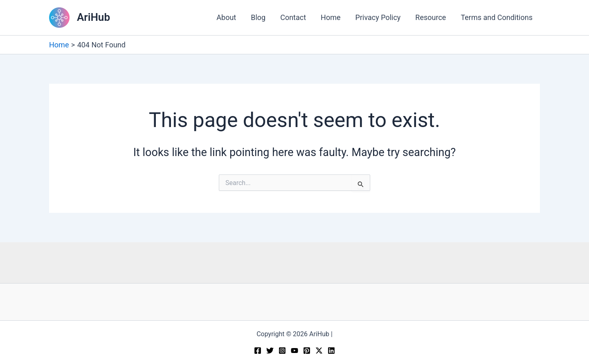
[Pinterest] (307, 351)
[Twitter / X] (319, 351)
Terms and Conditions (497, 17)
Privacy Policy (378, 17)
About (226, 17)
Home (330, 17)
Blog (258, 17)
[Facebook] (258, 351)
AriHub (93, 17)
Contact (293, 17)
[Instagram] (282, 351)
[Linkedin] (331, 351)
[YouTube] (294, 351)
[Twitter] (270, 351)
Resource (431, 17)
